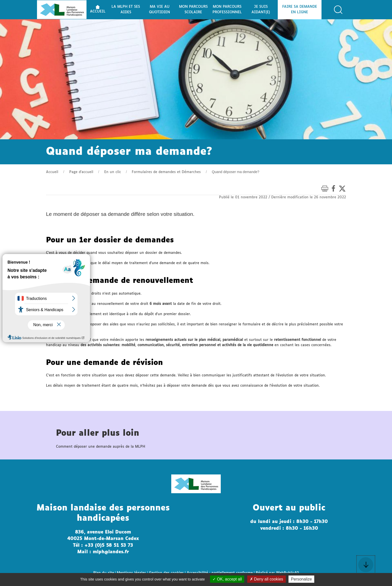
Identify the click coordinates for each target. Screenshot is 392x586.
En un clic (113, 172)
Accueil (52, 172)
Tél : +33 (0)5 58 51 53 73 (103, 545)
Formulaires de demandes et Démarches (166, 172)
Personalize (301, 579)
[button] (338, 10)
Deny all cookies (266, 579)
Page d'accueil (81, 172)
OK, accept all (227, 579)
